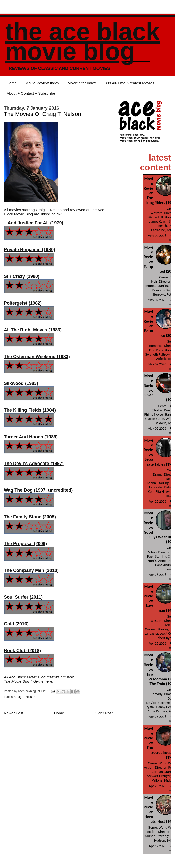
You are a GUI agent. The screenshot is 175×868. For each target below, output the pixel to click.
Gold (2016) (16, 624)
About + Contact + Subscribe (31, 93)
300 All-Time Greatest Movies (129, 83)
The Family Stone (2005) (30, 517)
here (71, 677)
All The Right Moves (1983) (33, 330)
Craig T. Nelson (25, 697)
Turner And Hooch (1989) (31, 437)
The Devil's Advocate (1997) (34, 464)
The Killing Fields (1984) (30, 410)
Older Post (104, 713)
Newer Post (14, 713)
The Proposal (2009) (25, 544)
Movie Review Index (42, 83)
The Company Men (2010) (31, 570)
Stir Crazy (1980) (22, 276)
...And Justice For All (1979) (33, 223)
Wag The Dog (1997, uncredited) (38, 490)
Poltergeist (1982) (23, 303)
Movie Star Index (82, 83)
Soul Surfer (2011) (23, 597)
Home (12, 83)
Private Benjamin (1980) (29, 250)
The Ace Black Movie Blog (82, 41)
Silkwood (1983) (21, 383)
